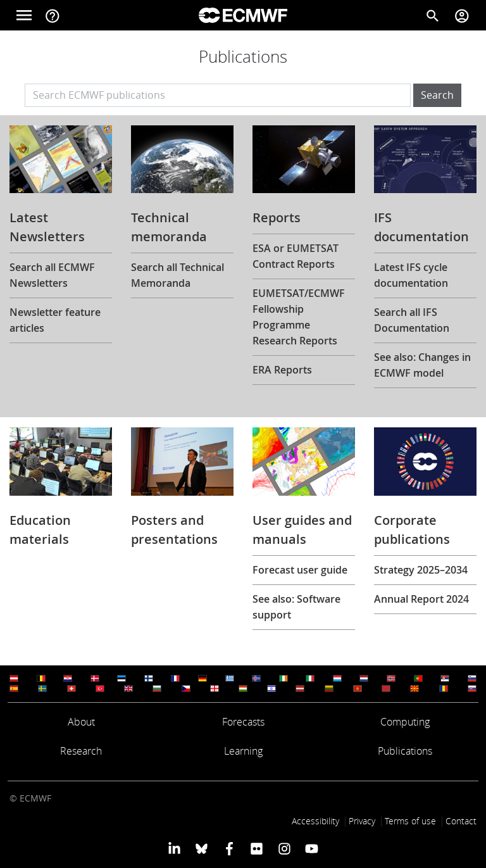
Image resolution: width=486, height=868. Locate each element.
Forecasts (243, 722)
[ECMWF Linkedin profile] (174, 848)
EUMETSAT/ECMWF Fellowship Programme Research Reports (299, 317)
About (81, 722)
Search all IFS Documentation (412, 320)
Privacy (362, 821)
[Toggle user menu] (462, 15)
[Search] (433, 15)
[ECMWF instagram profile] (284, 848)
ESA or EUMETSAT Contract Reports (296, 256)
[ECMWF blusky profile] (202, 848)
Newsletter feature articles (55, 320)
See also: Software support (296, 607)
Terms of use (410, 821)
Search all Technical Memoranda (178, 275)
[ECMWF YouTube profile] (312, 848)
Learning (243, 751)
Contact (461, 821)
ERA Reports (282, 370)
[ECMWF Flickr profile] (257, 848)
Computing (405, 722)
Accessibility (315, 821)
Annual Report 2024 (421, 599)
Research (81, 751)
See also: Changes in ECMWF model (422, 365)
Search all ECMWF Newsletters (52, 275)
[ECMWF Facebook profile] (229, 848)
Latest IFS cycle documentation (411, 275)
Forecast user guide (300, 570)
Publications (405, 751)
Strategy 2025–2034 (421, 570)
